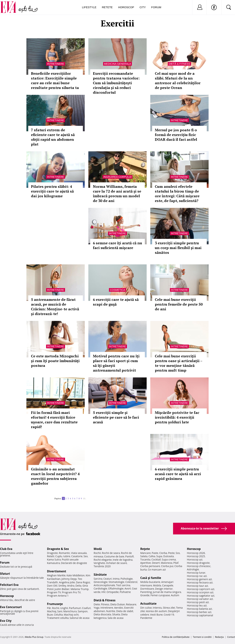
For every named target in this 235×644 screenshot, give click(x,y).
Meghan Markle (56, 575)
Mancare (145, 553)
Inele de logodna (123, 560)
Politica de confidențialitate (176, 637)
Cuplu (59, 556)
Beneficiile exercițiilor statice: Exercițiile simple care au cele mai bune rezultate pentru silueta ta (55, 80)
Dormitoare (147, 589)
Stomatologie (116, 582)
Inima (116, 579)
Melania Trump (80, 589)
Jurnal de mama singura (167, 592)
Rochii (56, 608)
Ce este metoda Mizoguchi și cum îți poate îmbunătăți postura (55, 361)
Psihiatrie (125, 592)
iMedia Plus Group (34, 637)
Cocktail (156, 559)
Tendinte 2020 (102, 566)
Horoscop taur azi (197, 586)
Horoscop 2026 (196, 553)
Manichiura (70, 611)
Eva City (6, 621)
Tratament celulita (58, 618)
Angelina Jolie (67, 582)
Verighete (99, 563)
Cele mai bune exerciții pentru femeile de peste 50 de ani (179, 304)
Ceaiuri (108, 579)
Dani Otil (52, 586)
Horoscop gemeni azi (199, 579)
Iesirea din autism (156, 611)
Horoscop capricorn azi (201, 589)
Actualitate (148, 604)
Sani (60, 611)
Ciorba (163, 553)
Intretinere (55, 64)
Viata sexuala (79, 553)
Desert (156, 563)
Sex (86, 556)
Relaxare (131, 604)
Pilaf (176, 563)
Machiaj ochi (71, 615)
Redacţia (219, 637)
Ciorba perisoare (150, 566)
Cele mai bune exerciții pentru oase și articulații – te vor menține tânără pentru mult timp (179, 363)
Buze (50, 615)
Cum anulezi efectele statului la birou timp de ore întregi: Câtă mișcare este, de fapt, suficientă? (177, 194)
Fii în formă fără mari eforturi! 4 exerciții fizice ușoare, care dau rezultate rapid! (54, 420)
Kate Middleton (76, 575)
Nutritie (111, 611)
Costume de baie (114, 556)
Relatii (51, 556)
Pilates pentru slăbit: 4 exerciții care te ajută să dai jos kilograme (52, 191)
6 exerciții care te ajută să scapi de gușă (116, 302)
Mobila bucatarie (150, 582)
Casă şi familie (151, 578)
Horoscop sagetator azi (201, 596)
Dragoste (52, 553)
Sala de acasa (115, 618)
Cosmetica (117, 290)
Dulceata (168, 556)
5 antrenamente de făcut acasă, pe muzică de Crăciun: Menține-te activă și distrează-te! (55, 307)
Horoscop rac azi (197, 576)
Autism (175, 595)
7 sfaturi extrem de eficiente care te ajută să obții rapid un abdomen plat (53, 137)
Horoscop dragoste (198, 563)
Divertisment (57, 571)
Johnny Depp (69, 579)
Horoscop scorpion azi (200, 592)
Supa (159, 556)
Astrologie (193, 569)
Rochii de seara (111, 553)
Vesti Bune (156, 615)
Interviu (157, 608)
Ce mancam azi (157, 570)
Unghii (64, 608)
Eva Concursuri (11, 607)
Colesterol (131, 582)
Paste (155, 553)
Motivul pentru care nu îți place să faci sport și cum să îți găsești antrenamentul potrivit (116, 363)
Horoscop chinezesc (199, 566)
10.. (85, 498)
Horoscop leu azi (197, 605)
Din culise (146, 608)
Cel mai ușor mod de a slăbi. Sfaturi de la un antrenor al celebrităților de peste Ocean (178, 80)
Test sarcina (123, 585)
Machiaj (52, 611)
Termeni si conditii (202, 637)
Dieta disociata (102, 614)
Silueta (116, 614)
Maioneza (167, 563)
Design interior (164, 589)
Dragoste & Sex (58, 549)
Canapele (168, 585)
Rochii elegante (103, 560)
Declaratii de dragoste (74, 563)
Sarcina (98, 579)
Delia (78, 586)
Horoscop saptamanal (200, 615)
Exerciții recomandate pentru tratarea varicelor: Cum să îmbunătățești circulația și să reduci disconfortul (116, 83)
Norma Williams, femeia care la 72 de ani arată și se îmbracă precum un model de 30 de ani (117, 194)
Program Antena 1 (58, 596)
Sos (178, 553)
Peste (171, 553)
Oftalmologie (116, 588)
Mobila (157, 585)
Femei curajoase (160, 595)
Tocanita (145, 559)
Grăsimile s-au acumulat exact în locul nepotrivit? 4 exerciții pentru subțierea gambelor (55, 476)
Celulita (58, 615)
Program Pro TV (71, 592)
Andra (71, 586)
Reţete (145, 549)
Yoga (97, 608)
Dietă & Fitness (179, 64)
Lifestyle (89, 7)
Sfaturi (5, 574)
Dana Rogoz (83, 582)
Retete (107, 7)
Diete (97, 604)
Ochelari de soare (116, 563)
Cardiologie (100, 588)
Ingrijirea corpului (117, 177)
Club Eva (6, 549)
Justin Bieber (62, 589)
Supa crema (169, 559)
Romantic (64, 553)
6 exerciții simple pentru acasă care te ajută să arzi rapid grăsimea (178, 474)
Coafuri (86, 608)
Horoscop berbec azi (199, 612)
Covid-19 (169, 615)
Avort (128, 588)
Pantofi (130, 556)
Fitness (105, 604)
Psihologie (127, 579)
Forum (156, 7)
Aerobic (119, 608)
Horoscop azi (195, 559)
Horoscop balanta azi (199, 609)
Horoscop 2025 (196, 556)
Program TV (54, 592)
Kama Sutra (54, 559)
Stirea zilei (169, 608)
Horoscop (126, 7)
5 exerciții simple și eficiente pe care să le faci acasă (116, 417)
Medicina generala (117, 64)
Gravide (145, 595)
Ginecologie (101, 582)
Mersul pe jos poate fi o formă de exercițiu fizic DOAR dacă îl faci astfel (176, 135)
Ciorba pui (167, 566)
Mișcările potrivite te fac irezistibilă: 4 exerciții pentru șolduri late (177, 417)
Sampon (83, 611)
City (143, 7)
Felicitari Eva (9, 585)
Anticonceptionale (104, 585)
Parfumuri (75, 608)
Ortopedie (113, 592)
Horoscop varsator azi (200, 599)
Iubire (67, 556)
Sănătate (100, 575)
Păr (49, 608)
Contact (231, 637)
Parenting (146, 592)
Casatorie (77, 556)
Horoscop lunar (196, 573)
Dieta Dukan (117, 604)
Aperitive (146, 563)
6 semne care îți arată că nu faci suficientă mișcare (117, 245)
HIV (104, 592)
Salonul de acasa (80, 618)
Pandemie (146, 618)
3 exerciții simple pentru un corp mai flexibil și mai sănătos (178, 248)
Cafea (152, 556)
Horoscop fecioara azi (200, 582)
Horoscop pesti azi (198, 602)
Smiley (62, 586)
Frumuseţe (55, 604)
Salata (144, 556)
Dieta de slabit (125, 611)
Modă (98, 549)
